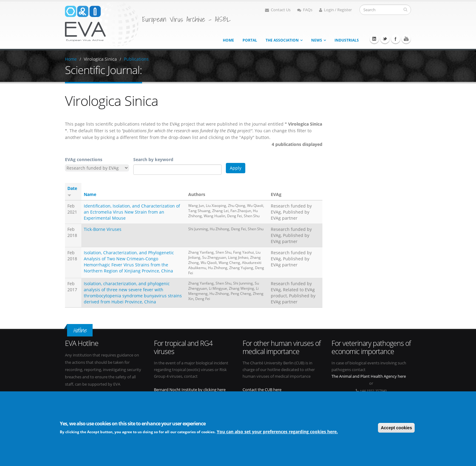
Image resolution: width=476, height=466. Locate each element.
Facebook (396, 39)
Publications (136, 59)
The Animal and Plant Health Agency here (369, 376)
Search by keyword (153, 159)
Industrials (347, 40)
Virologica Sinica (100, 59)
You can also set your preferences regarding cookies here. (277, 432)
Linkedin (374, 39)
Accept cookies (396, 428)
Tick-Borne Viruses (103, 229)
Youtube (406, 39)
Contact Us (278, 10)
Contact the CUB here (262, 390)
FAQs (305, 10)
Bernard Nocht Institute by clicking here (190, 390)
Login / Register (335, 10)
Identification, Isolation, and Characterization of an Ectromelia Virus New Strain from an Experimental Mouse (132, 212)
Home (228, 40)
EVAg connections (84, 159)
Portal (250, 40)
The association (282, 40)
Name (90, 194)
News (317, 40)
